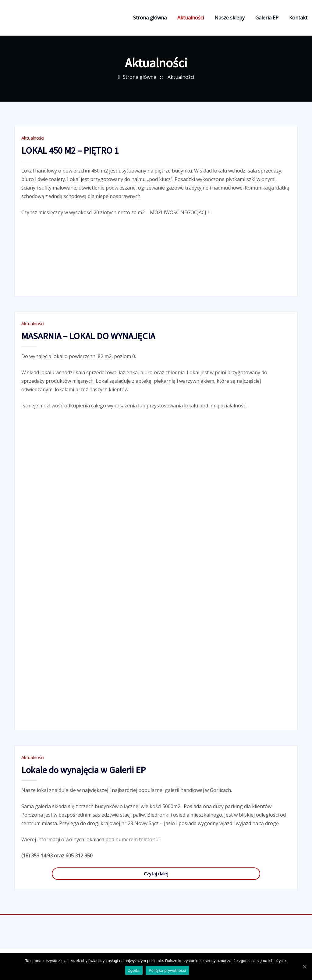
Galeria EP (267, 20)
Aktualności (191, 20)
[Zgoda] (304, 967)
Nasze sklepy (230, 20)
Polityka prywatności (168, 971)
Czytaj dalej (156, 879)
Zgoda (134, 971)
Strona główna (150, 20)
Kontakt (298, 20)
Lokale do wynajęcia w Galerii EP (83, 775)
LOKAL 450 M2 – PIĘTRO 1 (70, 156)
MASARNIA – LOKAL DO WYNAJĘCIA (88, 341)
